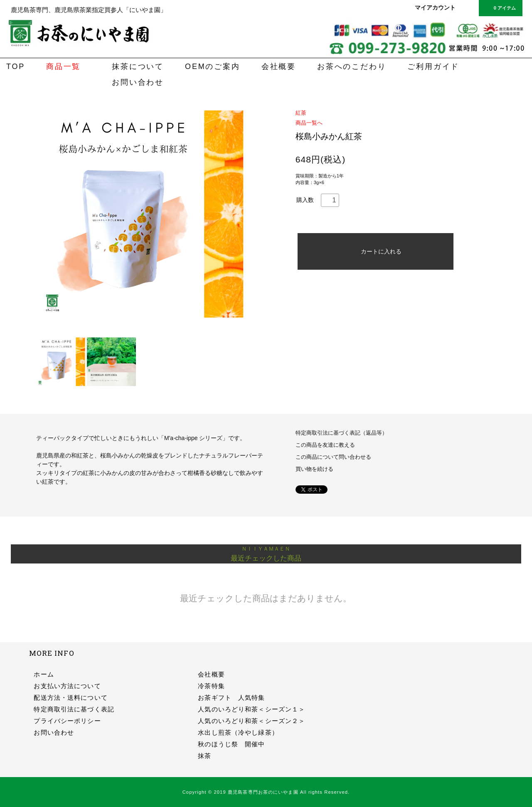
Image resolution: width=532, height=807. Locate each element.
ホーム (44, 674)
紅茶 (301, 113)
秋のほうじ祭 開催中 (231, 744)
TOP (16, 66)
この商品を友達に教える (325, 445)
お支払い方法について (67, 686)
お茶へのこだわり (352, 66)
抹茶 (204, 756)
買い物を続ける (314, 469)
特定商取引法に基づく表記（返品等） (341, 433)
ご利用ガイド (433, 66)
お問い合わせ (138, 82)
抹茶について (138, 66)
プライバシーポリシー (67, 721)
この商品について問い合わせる (333, 457)
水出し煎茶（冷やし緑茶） (238, 732)
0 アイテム (500, 7)
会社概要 (279, 66)
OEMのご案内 (213, 66)
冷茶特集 (211, 686)
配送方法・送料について (70, 698)
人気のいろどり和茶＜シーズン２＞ (251, 721)
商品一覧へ (309, 123)
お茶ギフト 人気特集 (231, 698)
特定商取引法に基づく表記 (74, 709)
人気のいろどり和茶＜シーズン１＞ (251, 709)
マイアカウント (435, 7)
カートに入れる (376, 251)
